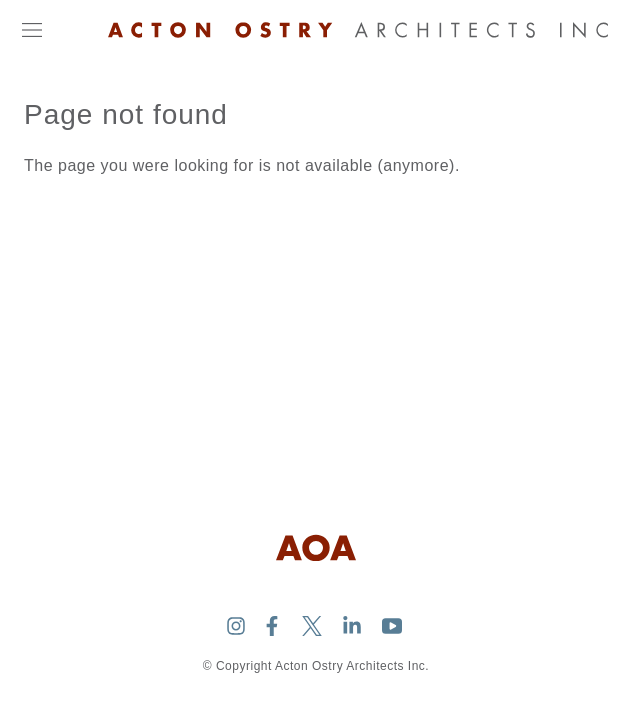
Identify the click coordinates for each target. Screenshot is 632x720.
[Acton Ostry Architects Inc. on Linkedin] (352, 626)
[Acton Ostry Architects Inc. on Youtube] (392, 626)
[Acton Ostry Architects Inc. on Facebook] (272, 626)
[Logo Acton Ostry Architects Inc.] (358, 30)
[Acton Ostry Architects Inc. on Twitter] (312, 626)
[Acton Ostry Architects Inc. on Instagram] (236, 626)
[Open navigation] (32, 30)
